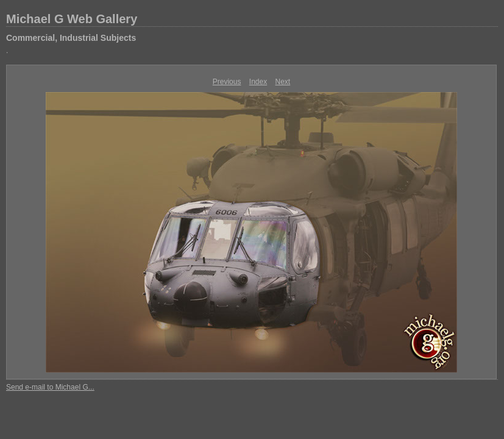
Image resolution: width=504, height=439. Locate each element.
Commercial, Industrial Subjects (71, 38)
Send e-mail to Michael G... (50, 387)
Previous (227, 82)
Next (283, 82)
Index (258, 82)
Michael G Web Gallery (72, 19)
